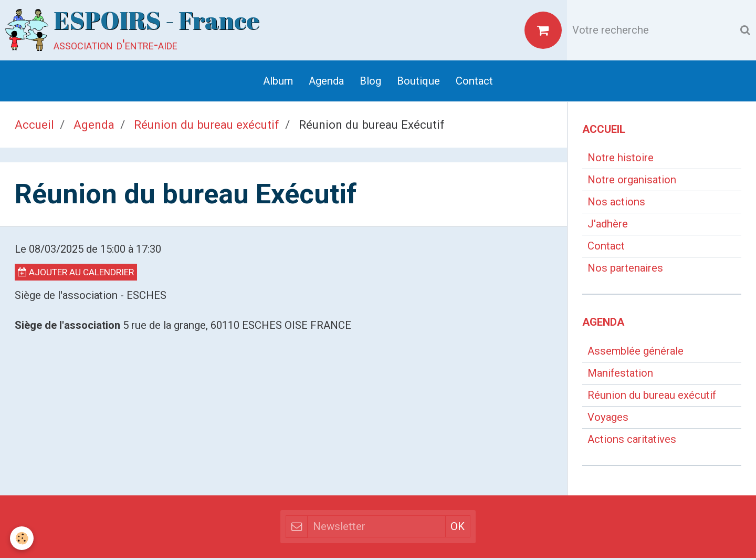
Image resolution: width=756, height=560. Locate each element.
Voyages (608, 419)
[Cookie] (22, 538)
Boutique (418, 82)
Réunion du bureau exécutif (207, 126)
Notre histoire (621, 160)
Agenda (326, 82)
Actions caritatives (632, 441)
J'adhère (608, 226)
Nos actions (616, 204)
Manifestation (620, 375)
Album (278, 82)
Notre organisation (632, 182)
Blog (370, 82)
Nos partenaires (625, 270)
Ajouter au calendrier (76, 274)
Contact (474, 82)
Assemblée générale (636, 353)
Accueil (34, 126)
